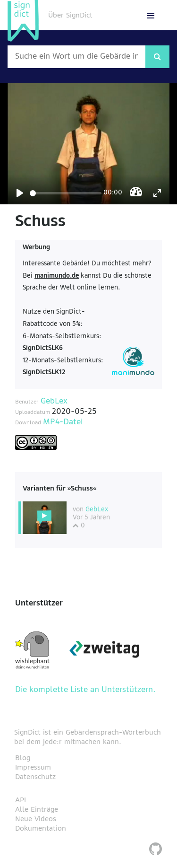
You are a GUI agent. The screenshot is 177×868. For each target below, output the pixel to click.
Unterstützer (39, 604)
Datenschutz (35, 777)
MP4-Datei (63, 422)
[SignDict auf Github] (156, 850)
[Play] (20, 193)
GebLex (54, 402)
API (21, 800)
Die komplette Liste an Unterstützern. (85, 690)
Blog (23, 758)
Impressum (33, 768)
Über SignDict (70, 16)
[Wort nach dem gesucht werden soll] (76, 57)
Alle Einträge (37, 810)
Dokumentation (41, 829)
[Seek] (66, 193)
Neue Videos (36, 819)
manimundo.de (57, 276)
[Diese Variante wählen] (45, 518)
